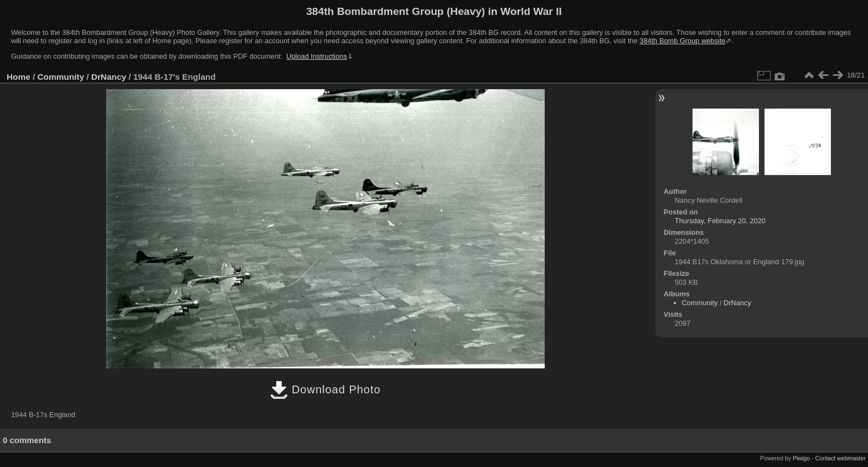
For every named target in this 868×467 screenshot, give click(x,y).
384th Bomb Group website (682, 41)
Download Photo (325, 389)
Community (61, 77)
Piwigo (801, 458)
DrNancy (109, 77)
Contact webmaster (841, 458)
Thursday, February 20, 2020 (720, 221)
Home (19, 77)
